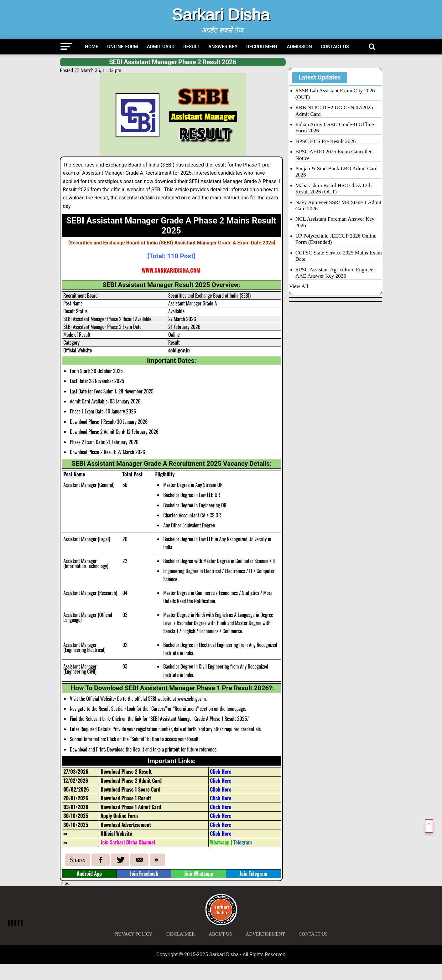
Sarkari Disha (221, 14)
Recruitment (262, 47)
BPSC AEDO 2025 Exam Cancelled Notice (334, 155)
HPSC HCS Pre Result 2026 (326, 141)
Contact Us (335, 47)
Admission (300, 47)
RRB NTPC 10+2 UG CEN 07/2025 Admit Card (334, 111)
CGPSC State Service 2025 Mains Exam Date (339, 256)
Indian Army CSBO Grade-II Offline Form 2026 (335, 128)
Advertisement (265, 934)
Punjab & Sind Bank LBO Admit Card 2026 (337, 172)
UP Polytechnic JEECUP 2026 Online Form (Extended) (336, 239)
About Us (220, 934)
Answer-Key (223, 47)
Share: (78, 860)
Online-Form (123, 47)
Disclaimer (181, 934)
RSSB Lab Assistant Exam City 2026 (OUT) (335, 94)
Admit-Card (161, 47)
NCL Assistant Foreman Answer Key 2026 (335, 222)
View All (299, 286)
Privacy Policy (133, 934)
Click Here (221, 825)
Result (191, 47)
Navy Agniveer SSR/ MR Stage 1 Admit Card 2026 (338, 205)
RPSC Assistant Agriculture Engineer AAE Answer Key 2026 (335, 273)
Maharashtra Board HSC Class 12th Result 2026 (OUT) (334, 189)
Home (92, 47)
